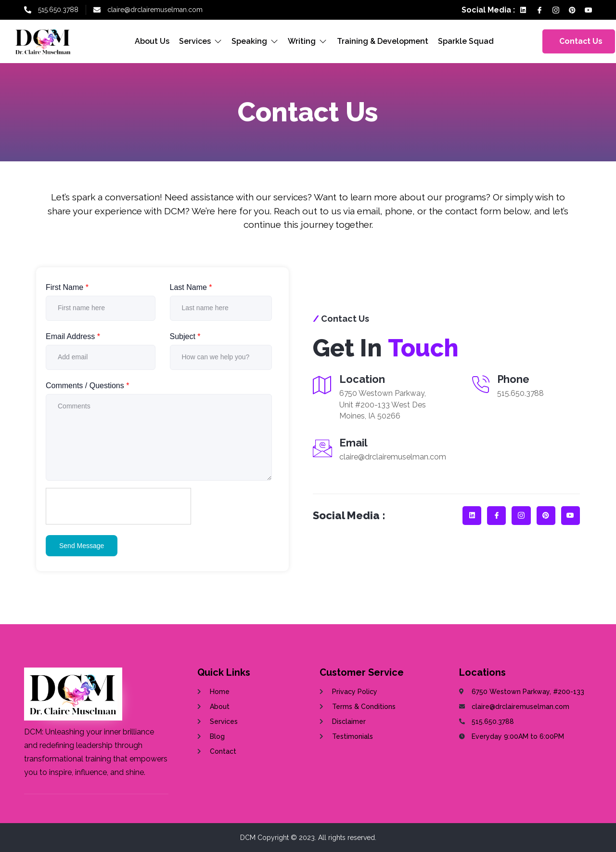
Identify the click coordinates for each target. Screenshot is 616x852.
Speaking (255, 41)
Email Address (73, 336)
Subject (185, 336)
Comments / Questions (87, 386)
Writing (308, 41)
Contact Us (581, 41)
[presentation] (119, 507)
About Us (153, 41)
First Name (67, 287)
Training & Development (383, 41)
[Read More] (380, 454)
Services (201, 41)
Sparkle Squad (466, 41)
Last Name (191, 287)
